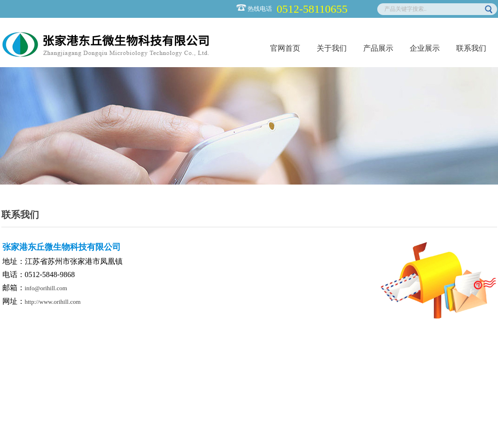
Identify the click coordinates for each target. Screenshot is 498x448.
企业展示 (425, 48)
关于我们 (332, 48)
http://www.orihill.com (53, 302)
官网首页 (285, 48)
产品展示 (378, 48)
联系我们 (471, 48)
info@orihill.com (46, 288)
